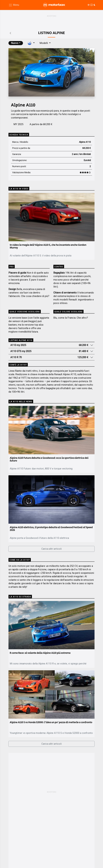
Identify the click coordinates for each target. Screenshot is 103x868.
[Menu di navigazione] (14, 5)
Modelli (44, 43)
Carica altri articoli (51, 549)
